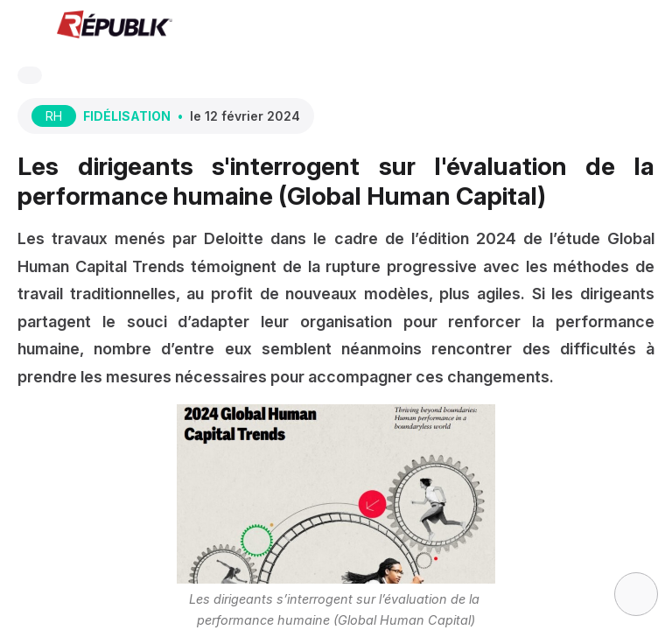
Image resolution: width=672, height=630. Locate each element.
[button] (26, 26)
